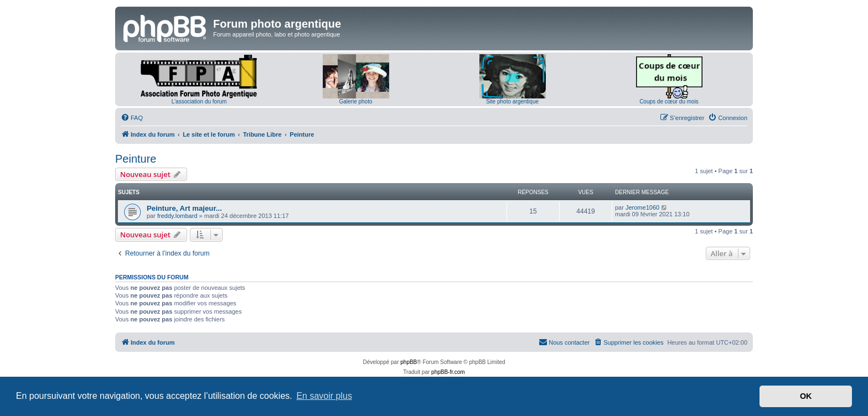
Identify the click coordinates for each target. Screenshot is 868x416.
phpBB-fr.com (448, 372)
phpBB (409, 362)
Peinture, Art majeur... (184, 208)
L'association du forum (199, 102)
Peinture (136, 159)
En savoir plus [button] (324, 396)
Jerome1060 (642, 207)
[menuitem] (132, 118)
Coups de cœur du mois (669, 102)
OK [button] (806, 396)
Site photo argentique (512, 102)
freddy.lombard (177, 216)
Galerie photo (355, 102)
